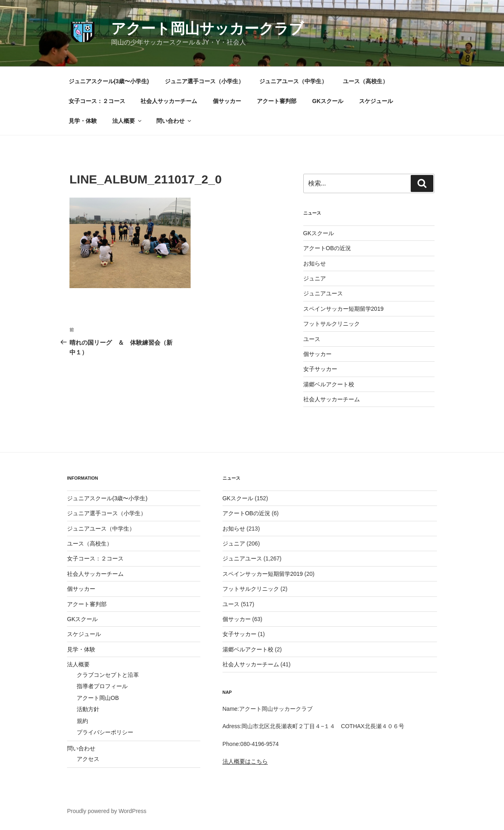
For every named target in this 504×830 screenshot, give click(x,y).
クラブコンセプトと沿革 (108, 675)
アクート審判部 (277, 101)
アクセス (88, 759)
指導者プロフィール (102, 686)
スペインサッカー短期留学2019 (343, 309)
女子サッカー (320, 369)
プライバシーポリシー (105, 732)
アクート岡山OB (98, 698)
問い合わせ (174, 121)
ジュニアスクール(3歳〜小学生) (109, 81)
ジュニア (315, 278)
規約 (82, 721)
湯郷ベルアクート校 (329, 384)
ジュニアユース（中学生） (293, 81)
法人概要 (127, 121)
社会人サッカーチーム (169, 101)
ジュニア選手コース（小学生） (204, 81)
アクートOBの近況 (327, 248)
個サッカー (227, 101)
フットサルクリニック (332, 324)
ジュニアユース (323, 293)
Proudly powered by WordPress (107, 811)
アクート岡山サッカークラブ (207, 28)
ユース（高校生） (365, 81)
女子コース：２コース (97, 101)
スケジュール (376, 101)
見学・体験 (83, 121)
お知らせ (315, 263)
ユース (312, 339)
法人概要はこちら (245, 761)
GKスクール (328, 101)
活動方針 (88, 709)
